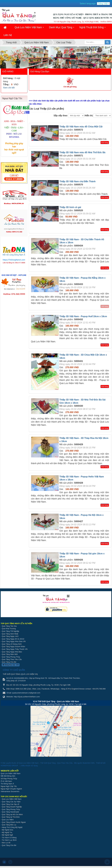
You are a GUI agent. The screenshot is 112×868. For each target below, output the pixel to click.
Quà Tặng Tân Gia (9, 626)
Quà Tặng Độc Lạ (9, 825)
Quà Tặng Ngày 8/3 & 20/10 (13, 639)
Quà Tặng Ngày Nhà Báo (12, 652)
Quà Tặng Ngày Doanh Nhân (13, 647)
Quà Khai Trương (9, 629)
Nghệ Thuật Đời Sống (92, 27)
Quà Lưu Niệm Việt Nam (28, 27)
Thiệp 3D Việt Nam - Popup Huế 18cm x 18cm (83, 316)
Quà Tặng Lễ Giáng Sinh (12, 644)
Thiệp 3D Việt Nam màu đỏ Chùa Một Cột (81, 127)
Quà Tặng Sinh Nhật (10, 634)
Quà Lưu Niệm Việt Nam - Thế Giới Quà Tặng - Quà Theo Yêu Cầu (46, 763)
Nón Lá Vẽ (6, 843)
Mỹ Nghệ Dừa (7, 830)
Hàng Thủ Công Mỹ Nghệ (12, 827)
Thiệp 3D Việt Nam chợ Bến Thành (78, 181)
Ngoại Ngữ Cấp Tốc (9, 786)
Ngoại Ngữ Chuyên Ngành (11, 789)
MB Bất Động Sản (8, 776)
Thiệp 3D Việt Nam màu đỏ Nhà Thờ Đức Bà (82, 152)
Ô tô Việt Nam (6, 781)
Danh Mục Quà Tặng (61, 27)
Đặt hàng (105, 143)
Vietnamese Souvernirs (10, 791)
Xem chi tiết (9, 88)
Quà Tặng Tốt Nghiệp (10, 631)
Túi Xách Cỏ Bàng (9, 838)
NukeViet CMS (89, 763)
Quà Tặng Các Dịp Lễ (10, 804)
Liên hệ (8, 35)
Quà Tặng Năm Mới (10, 654)
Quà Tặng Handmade (11, 812)
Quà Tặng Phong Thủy (11, 657)
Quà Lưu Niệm (8, 820)
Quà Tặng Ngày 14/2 (10, 636)
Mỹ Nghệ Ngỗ (7, 835)
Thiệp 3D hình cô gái (70, 207)
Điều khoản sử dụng (30, 766)
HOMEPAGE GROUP (9, 766)
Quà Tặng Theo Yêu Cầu (12, 659)
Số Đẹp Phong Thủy (9, 779)
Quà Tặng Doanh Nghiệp (12, 807)
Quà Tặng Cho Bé (9, 662)
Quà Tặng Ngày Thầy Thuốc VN (15, 649)
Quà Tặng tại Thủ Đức (11, 817)
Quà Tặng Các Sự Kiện (11, 802)
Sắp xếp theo (61, 116)
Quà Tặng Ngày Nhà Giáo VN (14, 641)
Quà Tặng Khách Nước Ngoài (14, 822)
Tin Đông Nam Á (7, 784)
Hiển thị (89, 116)
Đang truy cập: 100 (11, 665)
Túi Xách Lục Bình (9, 840)
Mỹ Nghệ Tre (7, 832)
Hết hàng (105, 306)
